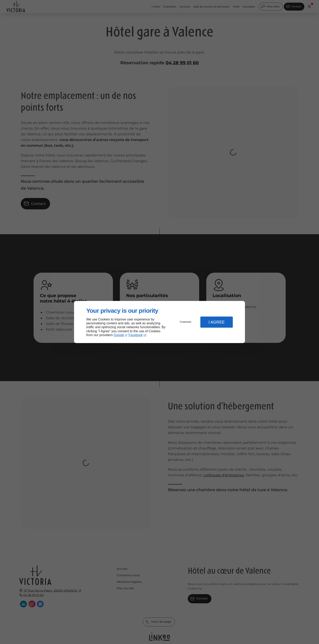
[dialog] (159, 322)
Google (119, 335)
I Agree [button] (216, 322)
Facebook (136, 335)
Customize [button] (186, 322)
